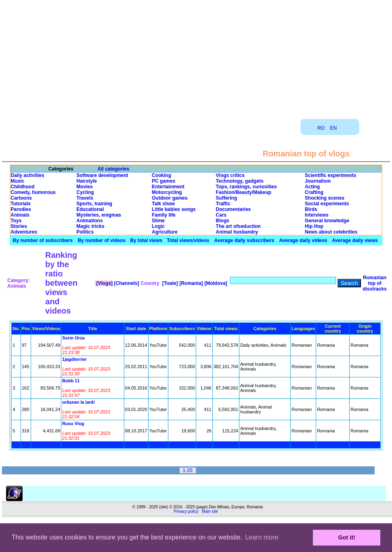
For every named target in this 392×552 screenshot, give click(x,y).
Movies (85, 187)
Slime (158, 221)
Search (349, 283)
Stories (19, 226)
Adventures (24, 232)
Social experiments (327, 204)
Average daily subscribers (244, 240)
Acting (312, 187)
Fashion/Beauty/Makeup (244, 192)
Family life (164, 215)
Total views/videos (188, 240)
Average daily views (355, 240)
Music (17, 181)
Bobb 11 (71, 381)
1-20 (188, 470)
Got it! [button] (347, 537)
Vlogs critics (230, 175)
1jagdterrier (74, 359)
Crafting (314, 192)
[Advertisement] (196, 57)
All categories (114, 169)
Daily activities (27, 175)
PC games (164, 181)
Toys (16, 221)
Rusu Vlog (73, 423)
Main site (210, 511)
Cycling (85, 192)
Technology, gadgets (240, 181)
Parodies (21, 209)
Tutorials (21, 204)
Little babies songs (174, 209)
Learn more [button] (262, 537)
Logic (158, 226)
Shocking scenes (325, 198)
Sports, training (94, 204)
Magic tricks (90, 226)
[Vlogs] (104, 283)
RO (321, 128)
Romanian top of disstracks (374, 283)
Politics (85, 232)
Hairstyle (87, 181)
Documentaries (234, 209)
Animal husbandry (237, 232)
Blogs (223, 221)
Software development (102, 175)
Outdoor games (170, 198)
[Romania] (191, 283)
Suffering (227, 198)
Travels (85, 198)
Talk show (163, 204)
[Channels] (126, 283)
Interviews (317, 215)
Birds (311, 209)
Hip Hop (314, 226)
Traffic (223, 204)
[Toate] (169, 283)
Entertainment (168, 187)
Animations (89, 221)
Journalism (318, 181)
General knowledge (327, 221)
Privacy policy (186, 511)
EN (334, 128)
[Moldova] (215, 283)
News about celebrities (331, 232)
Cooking (161, 175)
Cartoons (21, 198)
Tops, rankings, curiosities (246, 187)
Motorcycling (167, 192)
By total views (146, 240)
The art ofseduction (238, 226)
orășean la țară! (79, 402)
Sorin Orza (73, 338)
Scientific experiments (330, 175)
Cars (221, 215)
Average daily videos (303, 240)
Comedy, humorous (33, 192)
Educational (90, 209)
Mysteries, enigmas (99, 215)
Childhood (22, 187)
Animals (20, 215)
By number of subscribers (43, 240)
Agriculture (165, 232)
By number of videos (102, 240)
